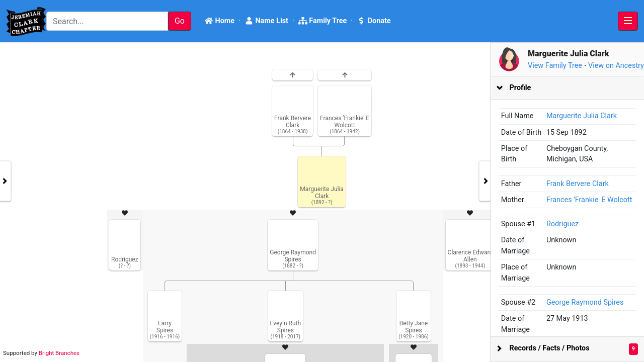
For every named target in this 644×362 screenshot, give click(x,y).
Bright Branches (59, 353)
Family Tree (323, 21)
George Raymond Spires (585, 302)
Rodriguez (562, 224)
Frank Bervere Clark (578, 184)
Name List (266, 21)
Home (219, 21)
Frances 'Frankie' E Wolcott (589, 200)
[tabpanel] (322, 202)
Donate (374, 21)
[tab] (567, 88)
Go (180, 21)
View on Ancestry (616, 66)
